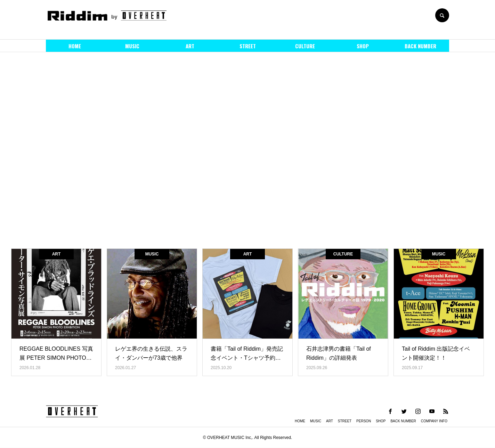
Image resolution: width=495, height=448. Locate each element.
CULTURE (305, 46)
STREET (248, 46)
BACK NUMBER (420, 46)
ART (190, 46)
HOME (75, 46)
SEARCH (442, 15)
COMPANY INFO (434, 421)
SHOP (363, 46)
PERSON (364, 421)
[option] (247, 148)
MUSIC (132, 46)
